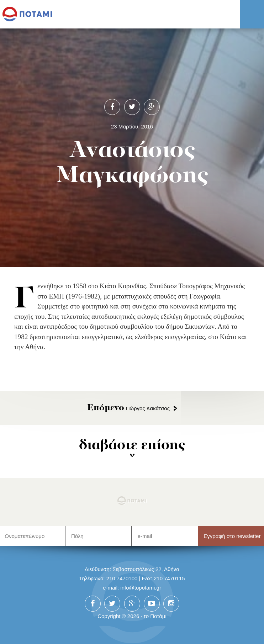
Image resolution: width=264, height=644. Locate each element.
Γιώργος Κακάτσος (128, 408)
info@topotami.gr (141, 588)
